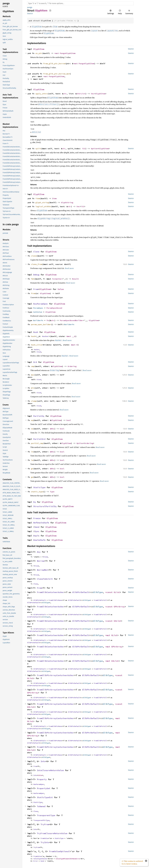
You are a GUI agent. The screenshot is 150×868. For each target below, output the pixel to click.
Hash (36, 332)
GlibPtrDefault (81, 592)
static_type (37, 492)
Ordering (72, 366)
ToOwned (41, 806)
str (65, 94)
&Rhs (52, 429)
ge (32, 477)
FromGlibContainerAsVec (50, 592)
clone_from (37, 264)
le (32, 460)
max (33, 375)
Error (36, 861)
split (38, 149)
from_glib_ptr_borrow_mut (57, 74)
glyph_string (42, 202)
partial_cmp (37, 443)
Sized (39, 352)
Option (94, 149)
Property (42, 779)
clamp (34, 401)
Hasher (45, 336)
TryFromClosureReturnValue (52, 833)
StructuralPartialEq (45, 506)
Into (43, 761)
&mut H (74, 345)
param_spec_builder (41, 324)
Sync (37, 531)
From (36, 289)
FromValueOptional (59, 851)
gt (32, 469)
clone (34, 256)
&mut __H (71, 336)
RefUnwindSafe (41, 523)
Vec (93, 94)
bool (69, 420)
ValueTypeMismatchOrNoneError (68, 859)
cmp (33, 366)
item (38, 198)
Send (37, 527)
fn (48, 320)
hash (33, 336)
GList (117, 592)
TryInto (45, 842)
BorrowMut (42, 570)
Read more (69, 268)
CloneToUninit (45, 579)
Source (30, 14)
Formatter (57, 279)
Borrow (41, 561)
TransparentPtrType (41, 820)
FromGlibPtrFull (100, 600)
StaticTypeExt (45, 797)
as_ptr (39, 53)
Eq (34, 502)
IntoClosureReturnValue (50, 770)
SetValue (38, 312)
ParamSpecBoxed (54, 308)
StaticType (39, 487)
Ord (35, 362)
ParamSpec (38, 308)
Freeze (37, 518)
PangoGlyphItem (68, 53)
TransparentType (46, 815)
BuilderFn (38, 320)
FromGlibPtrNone (55, 600)
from (33, 293)
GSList (117, 621)
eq (32, 420)
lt (32, 452)
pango (30, 7)
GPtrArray (119, 607)
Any (39, 552)
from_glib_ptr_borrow (54, 63)
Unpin (36, 536)
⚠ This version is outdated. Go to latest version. (132, 862)
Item (54, 198)
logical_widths (43, 206)
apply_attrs (42, 94)
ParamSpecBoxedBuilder (72, 320)
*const (109, 592)
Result (75, 279)
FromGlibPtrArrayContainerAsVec (55, 675)
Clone (36, 252)
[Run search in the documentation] (80, 3)
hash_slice (37, 345)
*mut (57, 53)
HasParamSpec (41, 304)
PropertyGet (44, 788)
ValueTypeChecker (40, 859)
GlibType (98, 592)
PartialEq (39, 416)
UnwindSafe (39, 540)
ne (32, 429)
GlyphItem (39, 49)
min (33, 388)
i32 (84, 149)
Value (61, 289)
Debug (36, 275)
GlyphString (67, 202)
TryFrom (45, 824)
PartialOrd (39, 439)
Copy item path (50, 10)
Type (52, 492)
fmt (33, 279)
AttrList (81, 94)
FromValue (44, 838)
